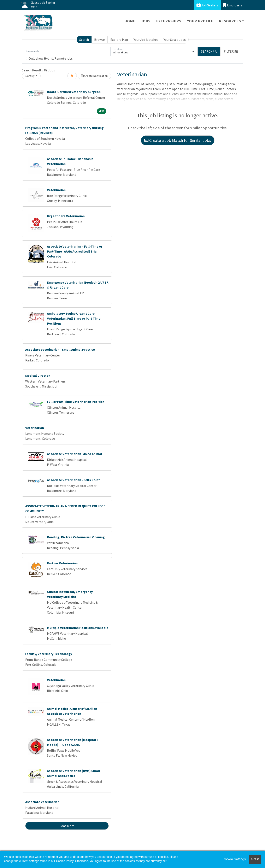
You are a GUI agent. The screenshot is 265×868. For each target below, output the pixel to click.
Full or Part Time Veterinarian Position (76, 402)
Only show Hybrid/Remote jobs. (51, 58)
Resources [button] (230, 21)
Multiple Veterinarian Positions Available (78, 628)
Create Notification (94, 76)
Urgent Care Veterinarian (66, 216)
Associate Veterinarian (42, 802)
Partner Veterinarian (62, 563)
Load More (67, 826)
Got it (255, 859)
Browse (99, 40)
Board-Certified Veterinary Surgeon (74, 92)
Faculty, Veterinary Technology (49, 654)
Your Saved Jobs (175, 40)
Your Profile (200, 21)
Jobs (146, 21)
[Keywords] (67, 51)
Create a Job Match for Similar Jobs (178, 140)
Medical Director (38, 376)
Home (130, 21)
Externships (169, 21)
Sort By (30, 76)
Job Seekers (207, 5)
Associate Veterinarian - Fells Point (73, 480)
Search (84, 40)
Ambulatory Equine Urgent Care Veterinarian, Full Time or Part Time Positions (74, 318)
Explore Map (119, 40)
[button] (231, 51)
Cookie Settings (234, 859)
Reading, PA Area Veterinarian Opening (76, 537)
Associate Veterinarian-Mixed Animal (75, 454)
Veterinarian (56, 190)
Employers (233, 5)
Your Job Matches (146, 40)
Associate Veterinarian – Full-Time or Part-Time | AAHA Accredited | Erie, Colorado (75, 251)
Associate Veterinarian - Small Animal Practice (60, 349)
